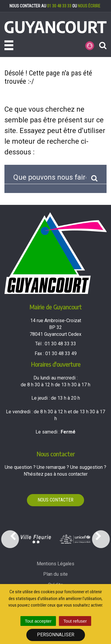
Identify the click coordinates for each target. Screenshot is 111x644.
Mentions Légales (55, 564)
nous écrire (89, 6)
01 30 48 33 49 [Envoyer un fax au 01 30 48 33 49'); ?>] (61, 353)
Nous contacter (55, 500)
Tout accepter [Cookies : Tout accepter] (38, 621)
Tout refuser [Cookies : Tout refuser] (75, 621)
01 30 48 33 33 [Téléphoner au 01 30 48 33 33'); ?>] (60, 344)
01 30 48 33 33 (59, 6)
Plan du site (55, 574)
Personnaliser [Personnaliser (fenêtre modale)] (56, 635)
